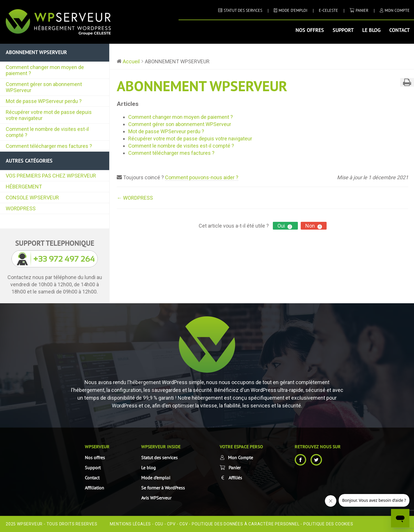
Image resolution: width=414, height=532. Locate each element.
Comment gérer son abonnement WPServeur (44, 87)
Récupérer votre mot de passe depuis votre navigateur (49, 115)
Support (343, 30)
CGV (184, 524)
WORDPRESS (21, 208)
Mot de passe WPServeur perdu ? (44, 101)
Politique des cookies (328, 524)
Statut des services (159, 457)
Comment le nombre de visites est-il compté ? (47, 132)
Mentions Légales (130, 524)
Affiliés (235, 478)
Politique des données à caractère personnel (246, 524)
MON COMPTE (397, 10)
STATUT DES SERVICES (243, 10)
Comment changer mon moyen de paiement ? (45, 70)
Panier (362, 10)
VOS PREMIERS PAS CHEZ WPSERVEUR (51, 176)
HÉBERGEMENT (24, 187)
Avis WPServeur (156, 498)
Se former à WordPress (163, 488)
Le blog (371, 30)
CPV (171, 524)
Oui (285, 226)
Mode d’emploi (156, 478)
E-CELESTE (328, 10)
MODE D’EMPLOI (293, 10)
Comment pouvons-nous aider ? (202, 177)
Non (314, 226)
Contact (399, 30)
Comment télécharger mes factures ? (49, 146)
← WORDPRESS (135, 198)
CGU (159, 524)
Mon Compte (240, 457)
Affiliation (94, 488)
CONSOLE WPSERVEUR (32, 198)
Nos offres (310, 30)
